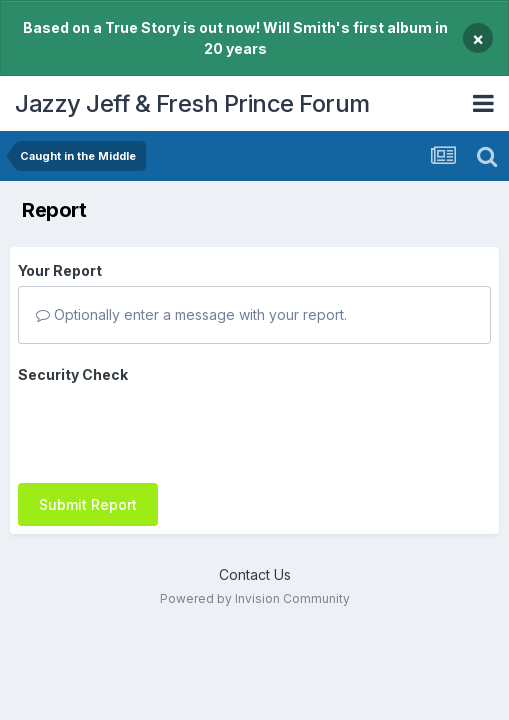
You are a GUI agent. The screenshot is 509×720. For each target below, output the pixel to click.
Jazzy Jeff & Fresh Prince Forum (192, 103)
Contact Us (255, 561)
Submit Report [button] (88, 426)
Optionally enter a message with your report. (191, 314)
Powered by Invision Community (255, 586)
